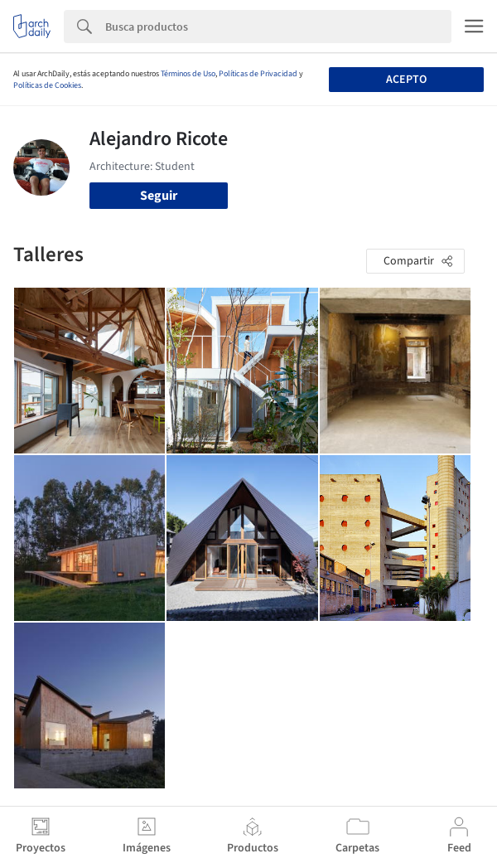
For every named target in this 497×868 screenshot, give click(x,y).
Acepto (406, 80)
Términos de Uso (188, 74)
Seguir (159, 196)
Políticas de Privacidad (258, 74)
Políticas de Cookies (47, 85)
